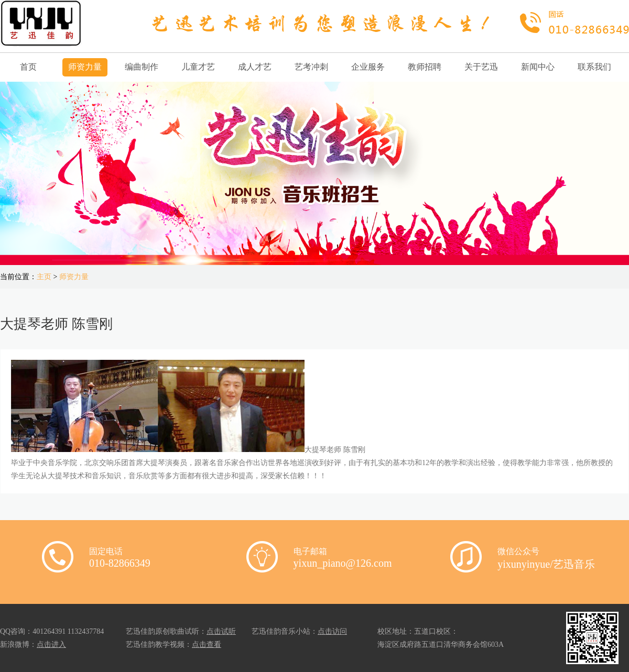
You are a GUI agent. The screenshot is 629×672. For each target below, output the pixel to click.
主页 (44, 277)
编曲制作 (142, 67)
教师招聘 (425, 67)
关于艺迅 (481, 67)
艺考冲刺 (311, 67)
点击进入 (51, 645)
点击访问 (332, 631)
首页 (28, 67)
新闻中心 (538, 67)
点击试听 (221, 631)
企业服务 (368, 67)
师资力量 (85, 67)
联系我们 (594, 67)
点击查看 (207, 645)
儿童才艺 (198, 67)
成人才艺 (255, 67)
